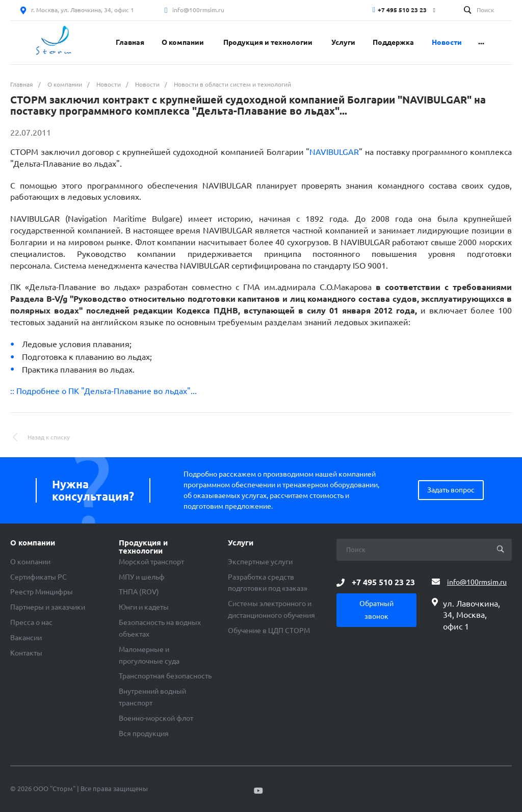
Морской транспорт (151, 562)
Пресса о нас (31, 622)
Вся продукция (144, 734)
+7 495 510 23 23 (402, 10)
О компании (33, 543)
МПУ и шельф (142, 577)
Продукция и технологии (143, 547)
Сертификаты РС (38, 577)
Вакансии (26, 638)
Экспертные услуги (260, 562)
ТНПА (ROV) (139, 592)
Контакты (26, 653)
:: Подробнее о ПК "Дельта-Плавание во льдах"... (103, 391)
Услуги (241, 543)
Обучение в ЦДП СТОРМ (269, 631)
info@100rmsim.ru (198, 10)
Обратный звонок (376, 610)
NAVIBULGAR (334, 152)
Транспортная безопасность (165, 676)
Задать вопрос (451, 490)
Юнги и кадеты (144, 607)
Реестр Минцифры (42, 592)
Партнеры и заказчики (48, 607)
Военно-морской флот (156, 718)
